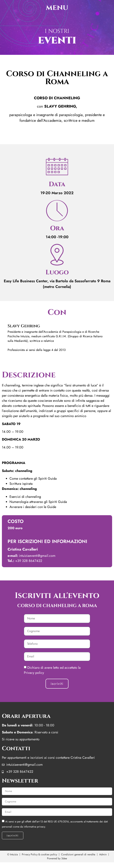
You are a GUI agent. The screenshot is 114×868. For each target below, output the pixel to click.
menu (57, 8)
